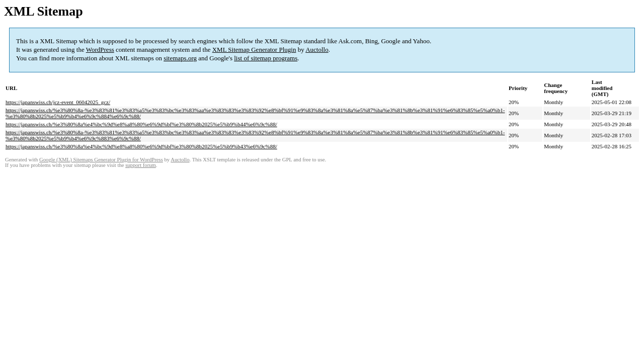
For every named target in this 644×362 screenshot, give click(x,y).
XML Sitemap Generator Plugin (254, 50)
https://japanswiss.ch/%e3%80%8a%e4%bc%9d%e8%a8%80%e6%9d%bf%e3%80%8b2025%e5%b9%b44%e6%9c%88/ (141, 124)
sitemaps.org (180, 58)
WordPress (100, 50)
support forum (141, 165)
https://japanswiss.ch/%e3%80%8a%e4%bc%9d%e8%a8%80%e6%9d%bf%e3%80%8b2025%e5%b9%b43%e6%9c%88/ (141, 146)
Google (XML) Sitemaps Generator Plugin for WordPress (101, 160)
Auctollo (317, 50)
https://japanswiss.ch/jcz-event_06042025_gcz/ (58, 102)
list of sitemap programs (266, 58)
